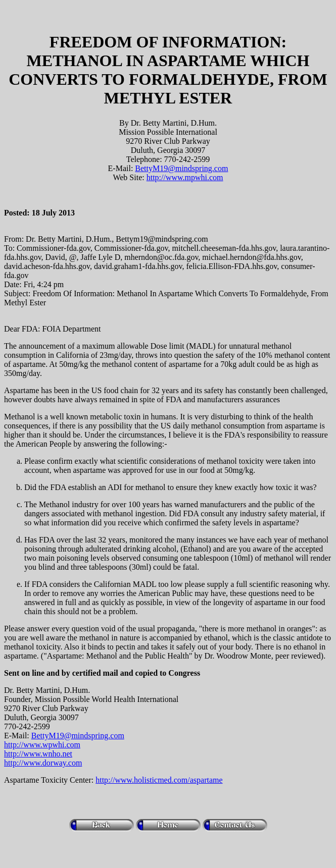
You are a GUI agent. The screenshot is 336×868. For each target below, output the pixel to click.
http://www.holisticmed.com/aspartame (159, 780)
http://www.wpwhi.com (42, 745)
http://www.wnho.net (38, 754)
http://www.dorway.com (43, 763)
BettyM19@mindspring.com (181, 168)
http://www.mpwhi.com (185, 177)
